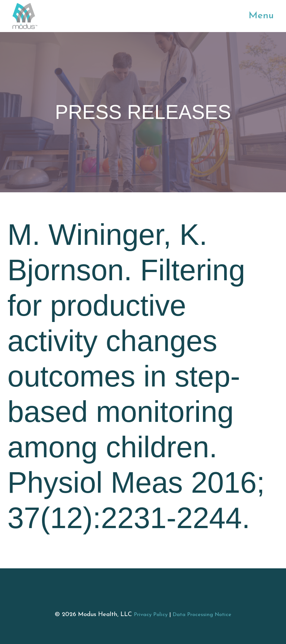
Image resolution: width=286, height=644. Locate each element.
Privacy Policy (151, 615)
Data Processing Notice (202, 615)
